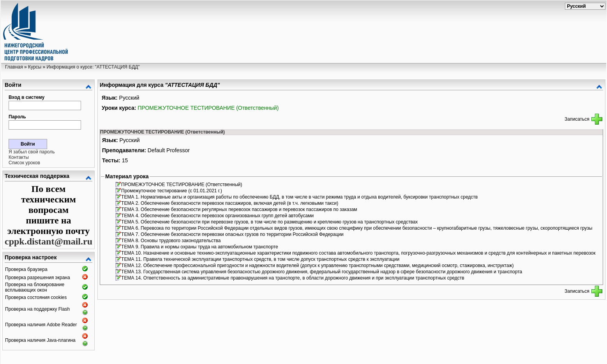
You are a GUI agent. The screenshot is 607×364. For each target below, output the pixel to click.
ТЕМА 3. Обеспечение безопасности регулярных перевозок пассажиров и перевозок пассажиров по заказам (240, 209)
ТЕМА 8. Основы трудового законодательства (172, 241)
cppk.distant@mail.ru (49, 241)
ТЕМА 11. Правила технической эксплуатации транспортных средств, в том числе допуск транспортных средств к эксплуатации (261, 259)
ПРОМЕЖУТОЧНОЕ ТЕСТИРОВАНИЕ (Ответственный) (208, 108)
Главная (14, 67)
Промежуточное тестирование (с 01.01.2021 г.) (172, 191)
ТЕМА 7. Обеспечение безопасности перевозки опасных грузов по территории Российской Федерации (233, 234)
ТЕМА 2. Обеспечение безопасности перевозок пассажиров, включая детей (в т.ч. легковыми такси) (230, 203)
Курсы (35, 67)
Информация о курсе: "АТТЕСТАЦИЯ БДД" (93, 67)
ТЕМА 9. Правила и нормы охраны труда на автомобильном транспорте (200, 247)
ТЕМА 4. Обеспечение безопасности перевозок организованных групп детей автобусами (218, 216)
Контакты (19, 157)
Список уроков (24, 163)
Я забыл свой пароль (32, 152)
